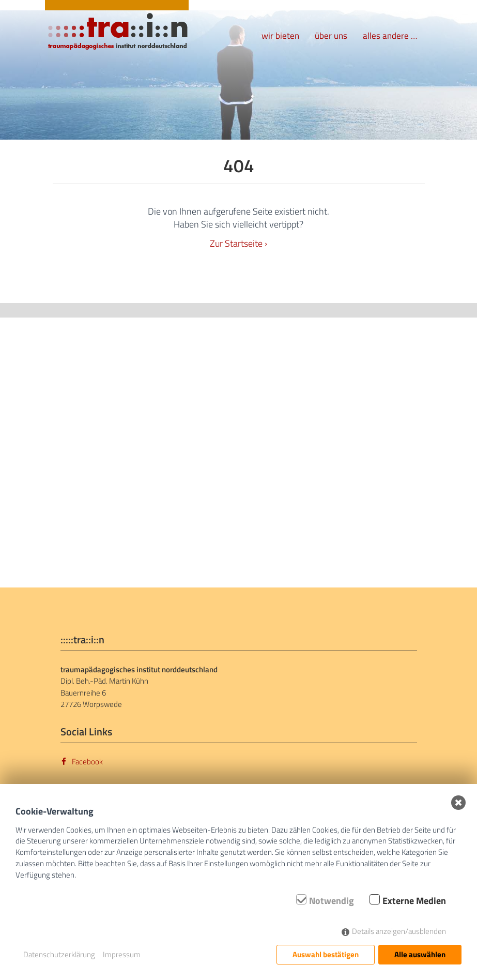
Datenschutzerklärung (59, 954)
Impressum (122, 954)
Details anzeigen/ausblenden (399, 931)
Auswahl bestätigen (326, 954)
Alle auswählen (420, 954)
